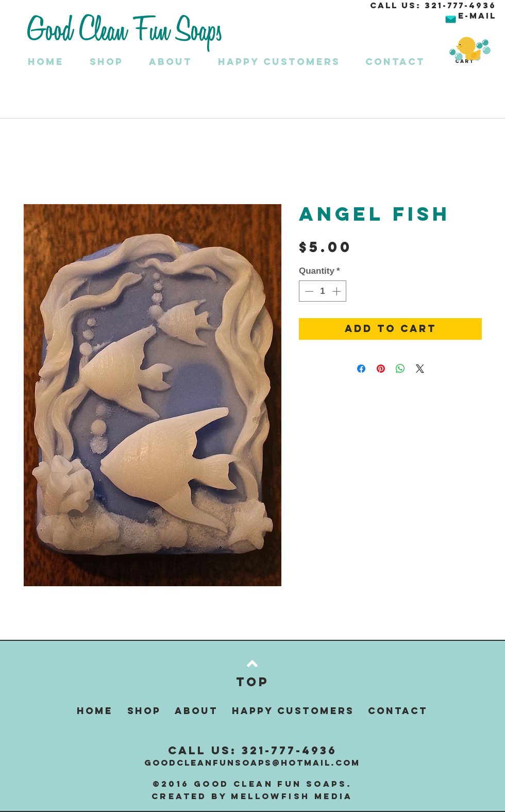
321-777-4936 (460, 5)
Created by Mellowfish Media (252, 796)
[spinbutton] (323, 291)
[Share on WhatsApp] (400, 369)
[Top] (252, 682)
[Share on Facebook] (361, 369)
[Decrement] (308, 291)
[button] (114, 62)
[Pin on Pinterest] (381, 369)
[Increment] (338, 291)
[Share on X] (420, 369)
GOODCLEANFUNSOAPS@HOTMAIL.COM (252, 763)
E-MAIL (477, 15)
